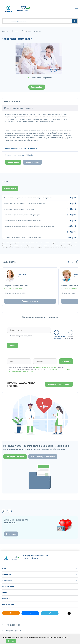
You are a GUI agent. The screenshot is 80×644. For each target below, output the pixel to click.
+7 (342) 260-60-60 (13, 625)
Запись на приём (32, 162)
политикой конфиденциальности (45, 368)
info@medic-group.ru (14, 631)
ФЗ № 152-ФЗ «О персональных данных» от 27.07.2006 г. (33, 371)
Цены (4, 592)
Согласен (11, 641)
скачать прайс (10, 189)
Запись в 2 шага (9, 586)
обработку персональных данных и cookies (54, 637)
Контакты (6, 599)
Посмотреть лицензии (15, 457)
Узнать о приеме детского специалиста (21, 148)
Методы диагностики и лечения (19, 108)
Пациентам (40, 574)
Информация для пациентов (43, 457)
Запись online (37, 87)
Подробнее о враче (30, 301)
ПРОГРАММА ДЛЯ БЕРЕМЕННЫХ (18, 21)
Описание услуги (12, 102)
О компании (40, 580)
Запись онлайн (8, 605)
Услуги (40, 568)
